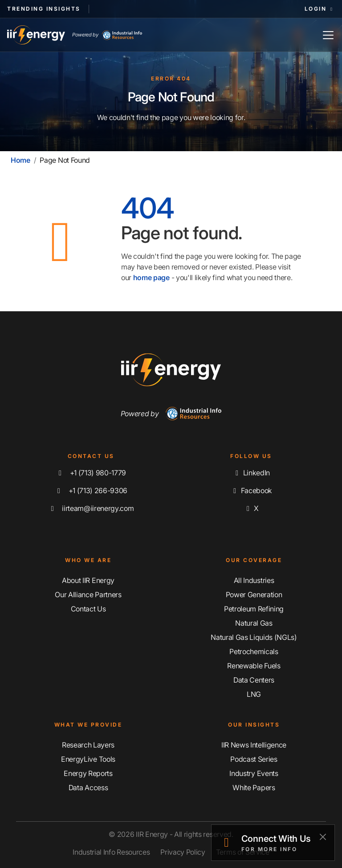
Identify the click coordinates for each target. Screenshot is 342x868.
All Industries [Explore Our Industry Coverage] (254, 580)
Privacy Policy (183, 852)
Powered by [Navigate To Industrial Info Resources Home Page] (171, 414)
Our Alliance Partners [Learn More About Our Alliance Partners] (88, 595)
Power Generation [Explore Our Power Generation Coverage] (254, 595)
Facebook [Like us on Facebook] (251, 490)
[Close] (323, 837)
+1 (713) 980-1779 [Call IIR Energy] (91, 473)
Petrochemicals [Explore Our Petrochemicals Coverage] (254, 651)
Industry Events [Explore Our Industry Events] (254, 773)
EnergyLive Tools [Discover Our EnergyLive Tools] (88, 759)
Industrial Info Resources (111, 852)
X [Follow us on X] (251, 508)
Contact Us (88, 609)
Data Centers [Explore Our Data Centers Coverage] (254, 680)
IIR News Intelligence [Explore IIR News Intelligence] (254, 745)
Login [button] (320, 9)
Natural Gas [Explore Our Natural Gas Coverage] (254, 623)
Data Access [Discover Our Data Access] (88, 788)
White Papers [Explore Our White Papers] (254, 788)
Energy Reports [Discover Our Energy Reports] (88, 773)
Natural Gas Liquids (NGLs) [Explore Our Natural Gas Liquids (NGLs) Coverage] (254, 637)
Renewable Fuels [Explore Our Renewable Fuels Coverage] (254, 666)
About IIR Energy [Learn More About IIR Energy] (88, 580)
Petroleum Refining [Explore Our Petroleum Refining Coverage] (254, 609)
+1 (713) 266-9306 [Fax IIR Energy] (91, 490)
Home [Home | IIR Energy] (20, 160)
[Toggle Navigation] (328, 35)
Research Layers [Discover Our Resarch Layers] (88, 745)
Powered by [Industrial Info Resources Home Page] (107, 35)
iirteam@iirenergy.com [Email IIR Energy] (91, 508)
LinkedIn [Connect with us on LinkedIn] (251, 473)
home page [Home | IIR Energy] (151, 277)
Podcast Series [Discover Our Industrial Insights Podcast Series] (254, 759)
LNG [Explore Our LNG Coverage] (254, 694)
